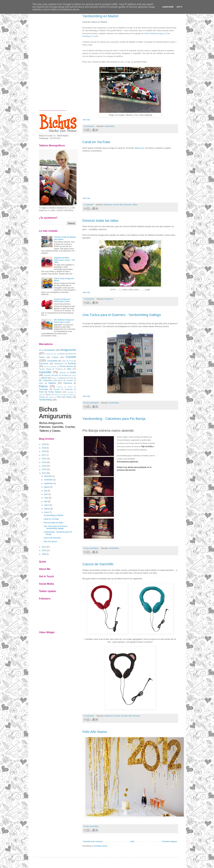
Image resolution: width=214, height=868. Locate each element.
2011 (44, 547)
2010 (44, 550)
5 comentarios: (89, 126)
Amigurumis (108, 205)
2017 (44, 455)
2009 (44, 554)
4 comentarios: (89, 299)
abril (46, 501)
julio (46, 491)
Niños (41, 383)
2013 (44, 469)
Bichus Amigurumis (55, 413)
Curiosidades (52, 361)
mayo (46, 498)
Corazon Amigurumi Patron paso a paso (62, 300)
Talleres (48, 395)
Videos (135, 205)
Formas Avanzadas (50, 366)
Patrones (60, 387)
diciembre (48, 476)
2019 (44, 448)
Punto (41, 392)
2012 (44, 473)
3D (40, 350)
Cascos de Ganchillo (98, 564)
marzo (47, 505)
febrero (47, 509)
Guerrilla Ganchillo (51, 375)
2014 (44, 466)
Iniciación (65, 375)
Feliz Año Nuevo (95, 732)
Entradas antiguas (170, 842)
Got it (179, 7)
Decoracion (44, 364)
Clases (42, 357)
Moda (60, 380)
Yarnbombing (109, 126)
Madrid (44, 378)
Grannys (63, 373)
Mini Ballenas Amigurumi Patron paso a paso (64, 321)
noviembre (48, 480)
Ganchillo (124, 716)
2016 (44, 459)
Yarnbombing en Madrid (100, 16)
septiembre (49, 483)
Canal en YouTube (96, 142)
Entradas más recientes (93, 842)
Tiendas (42, 397)
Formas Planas (45, 369)
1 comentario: (89, 205)
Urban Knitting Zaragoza (154, 33)
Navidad (70, 380)
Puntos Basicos (55, 392)
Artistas (62, 354)
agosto (47, 487)
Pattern (70, 387)
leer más (86, 120)
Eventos (72, 363)
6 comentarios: (89, 716)
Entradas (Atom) (101, 846)
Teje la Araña (147, 446)
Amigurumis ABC (51, 354)
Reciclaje (70, 392)
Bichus (71, 354)
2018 (44, 451)
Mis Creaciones (126, 205)
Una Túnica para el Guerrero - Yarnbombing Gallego (122, 315)
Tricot (59, 397)
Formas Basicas (66, 366)
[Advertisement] (58, 58)
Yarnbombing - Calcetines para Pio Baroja (114, 419)
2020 (44, 444)
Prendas (57, 389)
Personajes (44, 389)
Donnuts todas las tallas (100, 221)
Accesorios (50, 350)
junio (46, 494)
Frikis (69, 369)
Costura (55, 357)
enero (46, 512)
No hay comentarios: (92, 403)
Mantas (54, 378)
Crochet (116, 205)
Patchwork (68, 383)
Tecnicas (57, 395)
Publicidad (69, 389)
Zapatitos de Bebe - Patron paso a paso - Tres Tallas (64, 260)
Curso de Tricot (67, 361)
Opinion (52, 383)
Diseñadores (59, 364)
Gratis (73, 372)
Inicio (132, 842)
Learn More (168, 7)
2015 (44, 462)
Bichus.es (139, 148)
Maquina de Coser (66, 378)
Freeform (59, 369)
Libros (74, 375)
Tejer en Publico (68, 395)
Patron (43, 386)
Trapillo (51, 397)
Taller (41, 395)
